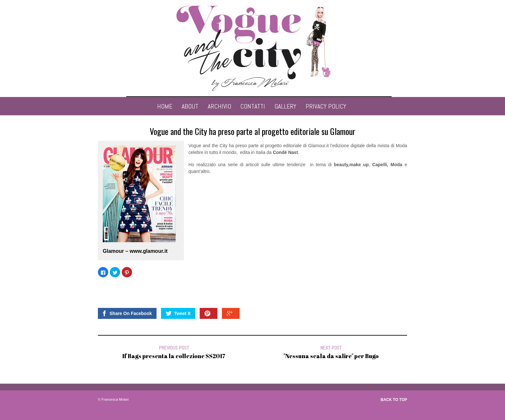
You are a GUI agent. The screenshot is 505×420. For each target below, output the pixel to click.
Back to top (394, 400)
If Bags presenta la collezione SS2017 (174, 356)
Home (165, 106)
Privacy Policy (326, 106)
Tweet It (178, 313)
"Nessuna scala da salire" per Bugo (331, 356)
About (190, 106)
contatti (253, 106)
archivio (219, 106)
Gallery (285, 106)
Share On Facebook (127, 313)
